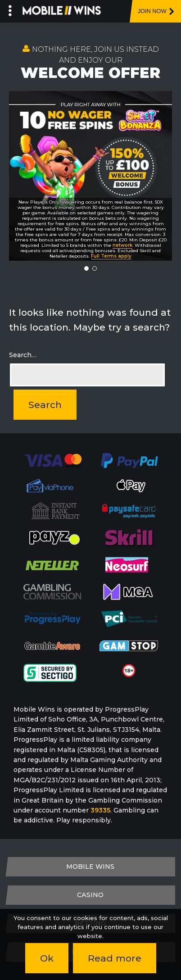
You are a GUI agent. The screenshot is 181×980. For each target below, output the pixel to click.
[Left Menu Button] (10, 9)
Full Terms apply (111, 256)
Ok (47, 958)
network (122, 245)
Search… (23, 355)
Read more (115, 958)
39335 (100, 810)
